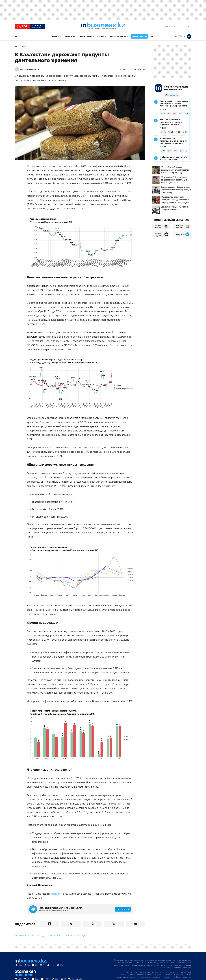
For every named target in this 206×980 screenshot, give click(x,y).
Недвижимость (118, 37)
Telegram (56, 894)
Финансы (70, 37)
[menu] (16, 37)
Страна (101, 37)
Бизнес (56, 37)
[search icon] (189, 26)
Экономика (86, 37)
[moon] (184, 37)
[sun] (176, 37)
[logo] (103, 26)
